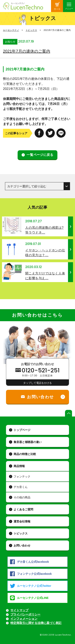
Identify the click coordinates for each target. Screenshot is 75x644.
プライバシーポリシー (25, 614)
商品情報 (19, 466)
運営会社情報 (22, 521)
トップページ (22, 430)
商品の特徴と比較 (25, 454)
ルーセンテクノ (11, 30)
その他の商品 (22, 497)
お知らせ (10, 42)
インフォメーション (24, 619)
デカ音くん (21, 487)
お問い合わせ (22, 545)
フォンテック (22, 476)
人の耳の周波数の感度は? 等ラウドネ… (44, 230)
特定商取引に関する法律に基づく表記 (36, 623)
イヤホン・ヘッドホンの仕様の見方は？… (45, 253)
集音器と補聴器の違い (28, 442)
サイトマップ (19, 610)
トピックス (31, 30)
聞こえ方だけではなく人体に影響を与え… (45, 276)
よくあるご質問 (23, 509)
